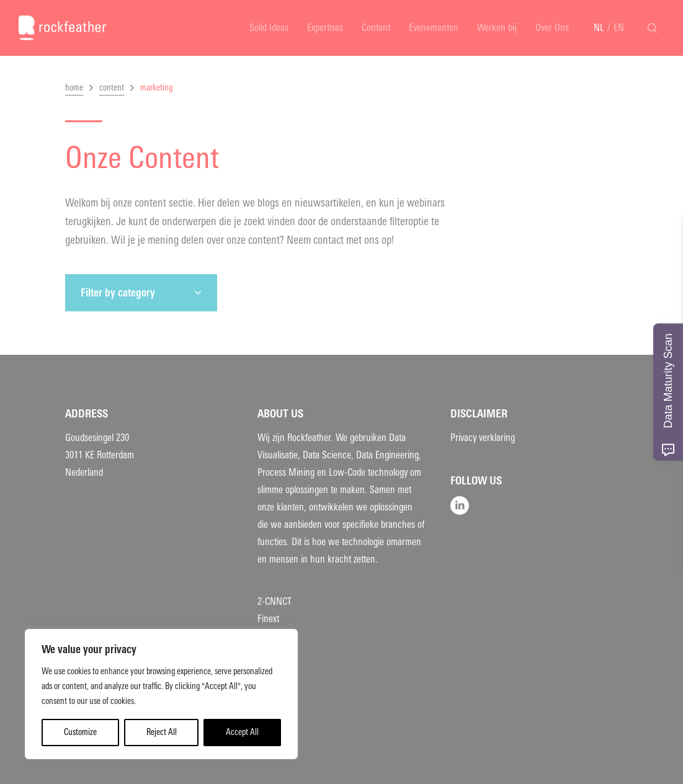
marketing (156, 88)
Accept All (242, 732)
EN (619, 28)
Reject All (162, 732)
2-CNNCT (275, 601)
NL (599, 28)
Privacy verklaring (483, 438)
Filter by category (118, 293)
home (74, 88)
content (112, 88)
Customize (80, 732)
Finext (268, 619)
